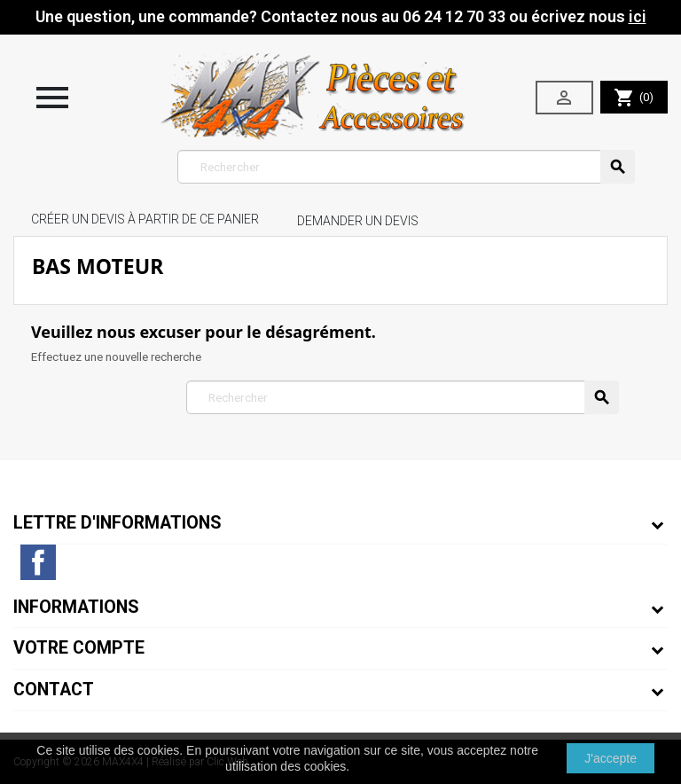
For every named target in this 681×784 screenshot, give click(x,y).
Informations (76, 607)
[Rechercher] (407, 167)
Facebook (38, 562)
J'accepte (611, 758)
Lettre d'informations (117, 523)
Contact (54, 690)
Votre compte (79, 648)
